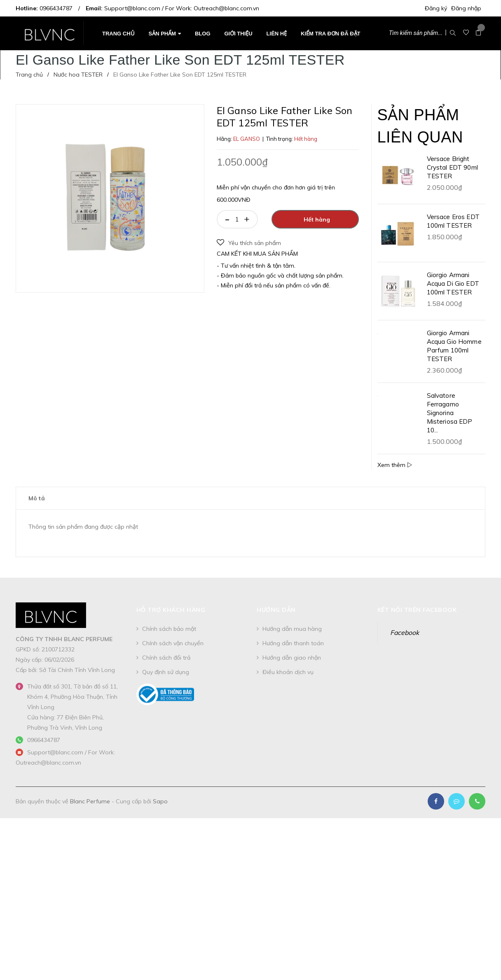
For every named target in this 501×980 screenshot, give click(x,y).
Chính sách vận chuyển (173, 643)
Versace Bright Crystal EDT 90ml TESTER (452, 167)
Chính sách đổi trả (166, 658)
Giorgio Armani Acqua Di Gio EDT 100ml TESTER (453, 283)
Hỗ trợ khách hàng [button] (171, 610)
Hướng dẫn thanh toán (293, 643)
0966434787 (56, 8)
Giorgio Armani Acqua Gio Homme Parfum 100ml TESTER (454, 346)
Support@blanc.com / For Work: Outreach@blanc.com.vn (182, 8)
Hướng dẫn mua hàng (292, 629)
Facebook (405, 632)
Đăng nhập (466, 8)
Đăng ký (436, 8)
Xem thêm (395, 465)
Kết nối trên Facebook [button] (417, 610)
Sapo (160, 801)
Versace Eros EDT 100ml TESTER (453, 221)
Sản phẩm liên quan (420, 126)
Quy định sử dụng (166, 672)
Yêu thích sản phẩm (249, 243)
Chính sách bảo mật (169, 629)
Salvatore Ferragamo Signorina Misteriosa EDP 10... (450, 413)
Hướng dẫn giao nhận (292, 658)
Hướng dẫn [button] (276, 610)
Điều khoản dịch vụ (288, 672)
